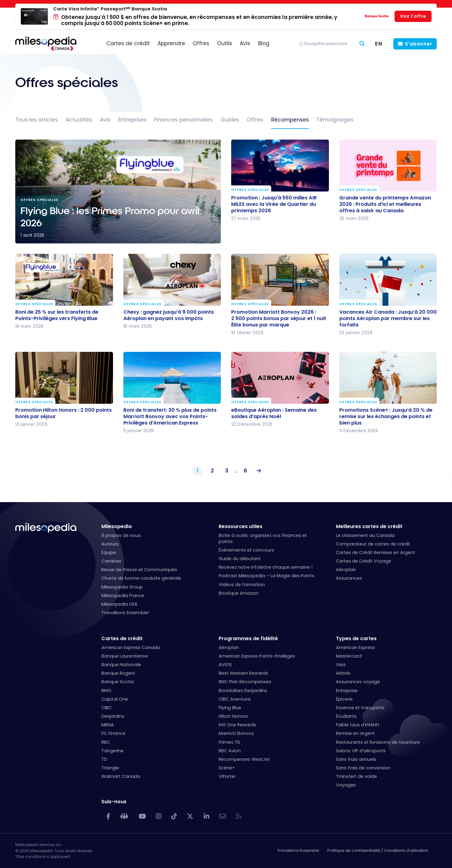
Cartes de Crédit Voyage (364, 561)
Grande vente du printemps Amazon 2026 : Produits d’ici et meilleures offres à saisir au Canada (385, 204)
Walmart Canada (121, 776)
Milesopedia (117, 526)
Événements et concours (246, 550)
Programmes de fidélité (248, 638)
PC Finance (113, 733)
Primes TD (230, 742)
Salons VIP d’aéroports (361, 751)
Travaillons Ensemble (298, 850)
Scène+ (227, 768)
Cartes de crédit (122, 638)
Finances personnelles (183, 120)
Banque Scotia (118, 682)
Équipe (109, 553)
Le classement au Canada (365, 535)
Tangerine (113, 751)
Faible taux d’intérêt (358, 725)
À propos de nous (121, 535)
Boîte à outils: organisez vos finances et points (263, 538)
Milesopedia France (123, 596)
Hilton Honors (233, 716)
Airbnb (343, 673)
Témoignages (335, 120)
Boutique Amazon (239, 593)
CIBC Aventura (235, 699)
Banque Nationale (121, 665)
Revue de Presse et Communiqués (139, 570)
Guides (230, 120)
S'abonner (419, 44)
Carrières (111, 561)
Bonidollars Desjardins (243, 691)
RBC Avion (230, 751)
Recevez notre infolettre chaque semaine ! (266, 567)
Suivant (257, 471)
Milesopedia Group (122, 587)
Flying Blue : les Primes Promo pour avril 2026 (118, 191)
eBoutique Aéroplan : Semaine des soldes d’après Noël (274, 413)
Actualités (79, 120)
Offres (255, 120)
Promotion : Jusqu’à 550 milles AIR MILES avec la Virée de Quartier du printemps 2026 (274, 204)
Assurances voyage (358, 682)
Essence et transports (360, 708)
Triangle (110, 768)
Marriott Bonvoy (236, 733)
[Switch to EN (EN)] (379, 44)
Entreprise (347, 691)
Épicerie (344, 699)
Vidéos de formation (242, 585)
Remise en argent (355, 733)
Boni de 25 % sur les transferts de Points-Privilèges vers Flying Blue (57, 315)
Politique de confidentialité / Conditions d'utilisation (378, 850)
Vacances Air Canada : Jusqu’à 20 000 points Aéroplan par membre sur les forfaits (388, 318)
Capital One (115, 699)
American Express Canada (131, 647)
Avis (105, 120)
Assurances (349, 578)
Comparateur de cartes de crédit (373, 544)
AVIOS (225, 665)
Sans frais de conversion (363, 768)
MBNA (108, 725)
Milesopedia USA (119, 604)
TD (104, 759)
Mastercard (349, 656)
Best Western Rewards (243, 673)
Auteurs (110, 544)
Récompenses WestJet (244, 759)
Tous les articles (36, 120)
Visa (341, 665)
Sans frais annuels (356, 759)
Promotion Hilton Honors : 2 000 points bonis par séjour (64, 413)
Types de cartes (356, 638)
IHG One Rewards (237, 725)
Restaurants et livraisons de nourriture (378, 742)
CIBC (107, 708)
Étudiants (346, 716)
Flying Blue (230, 708)
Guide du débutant (240, 559)
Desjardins (113, 716)
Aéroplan (346, 570)
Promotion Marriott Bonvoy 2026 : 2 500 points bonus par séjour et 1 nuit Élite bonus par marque (279, 318)
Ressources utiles (241, 526)
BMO (106, 691)
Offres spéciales (250, 190)
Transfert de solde (356, 776)
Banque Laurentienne (125, 656)
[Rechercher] (362, 44)
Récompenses (290, 120)
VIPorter (227, 776)
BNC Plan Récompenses (245, 682)
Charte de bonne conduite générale (141, 578)
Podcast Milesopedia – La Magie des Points (266, 576)
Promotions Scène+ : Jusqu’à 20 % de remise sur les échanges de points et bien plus (386, 416)
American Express (355, 647)
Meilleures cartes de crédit (369, 526)
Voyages (346, 785)
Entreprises (132, 120)
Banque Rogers (118, 673)
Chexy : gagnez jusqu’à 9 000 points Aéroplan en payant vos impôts (169, 315)
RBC (106, 742)
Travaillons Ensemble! (125, 613)
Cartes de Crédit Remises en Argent (375, 553)
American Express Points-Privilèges (257, 656)
